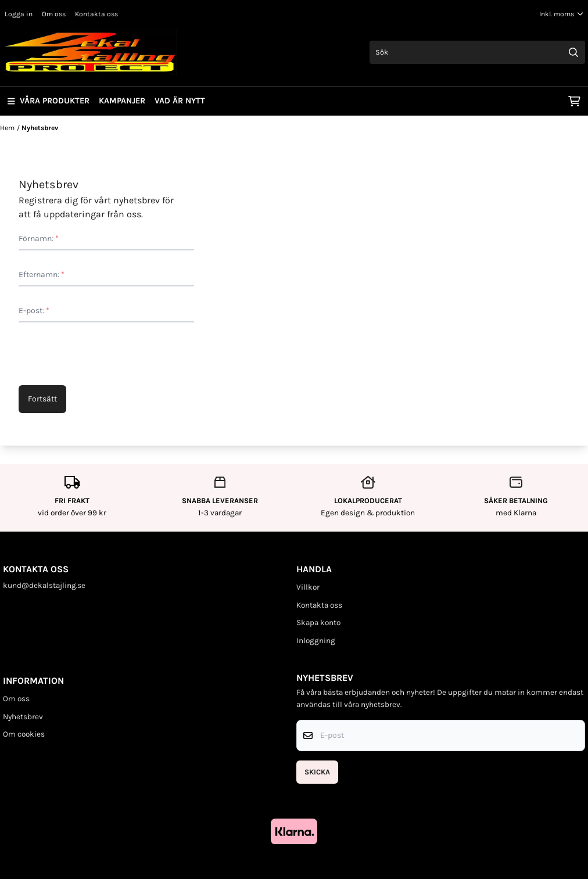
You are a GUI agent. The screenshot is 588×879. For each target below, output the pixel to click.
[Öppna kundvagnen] (574, 101)
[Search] (573, 52)
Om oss (54, 14)
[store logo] (90, 52)
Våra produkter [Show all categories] (49, 101)
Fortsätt (42, 399)
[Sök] (477, 52)
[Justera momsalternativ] (561, 14)
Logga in (19, 14)
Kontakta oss (96, 14)
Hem (7, 128)
